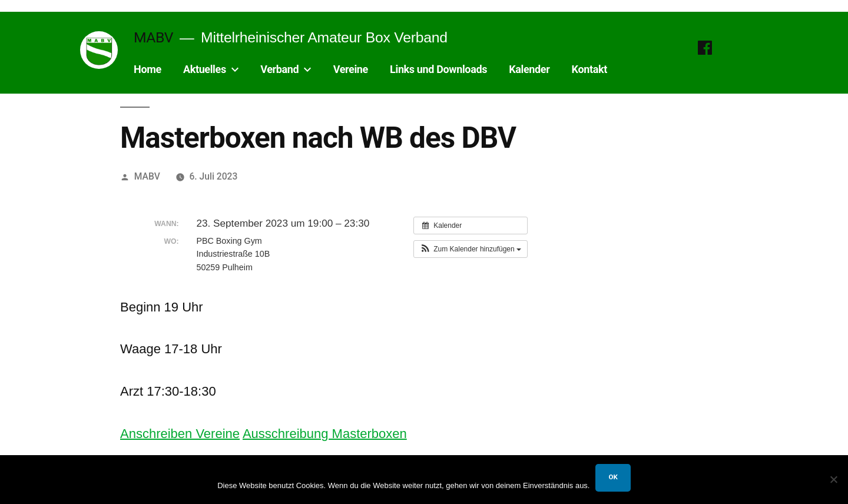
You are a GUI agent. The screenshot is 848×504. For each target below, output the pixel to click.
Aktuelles (205, 69)
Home (148, 69)
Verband (279, 69)
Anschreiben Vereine (180, 434)
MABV (153, 37)
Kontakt (589, 69)
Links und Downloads (438, 69)
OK (613, 477)
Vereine (351, 69)
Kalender (529, 69)
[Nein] (833, 479)
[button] (471, 249)
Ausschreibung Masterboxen (325, 434)
